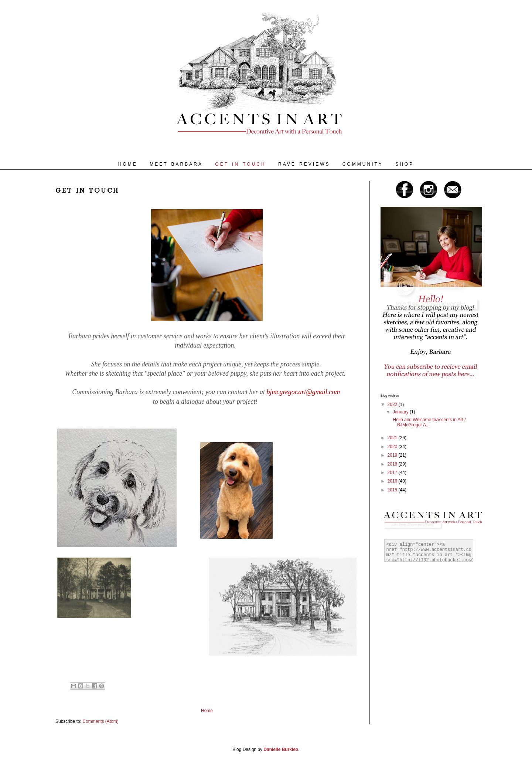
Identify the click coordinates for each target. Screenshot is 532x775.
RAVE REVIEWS (304, 164)
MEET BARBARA (176, 164)
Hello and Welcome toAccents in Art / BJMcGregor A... (429, 422)
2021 (393, 438)
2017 (393, 473)
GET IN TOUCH (240, 164)
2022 (393, 405)
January (401, 412)
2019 (393, 455)
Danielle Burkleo (281, 749)
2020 (393, 447)
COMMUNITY (363, 164)
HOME (128, 164)
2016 (393, 481)
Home (207, 711)
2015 (393, 490)
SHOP (405, 164)
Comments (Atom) (100, 721)
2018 (393, 464)
